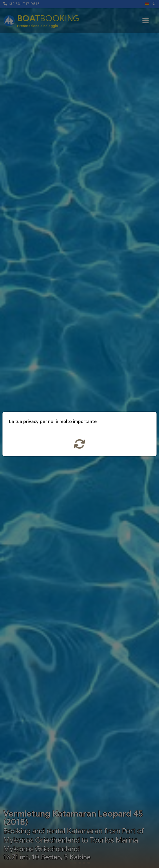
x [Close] (148, 422)
